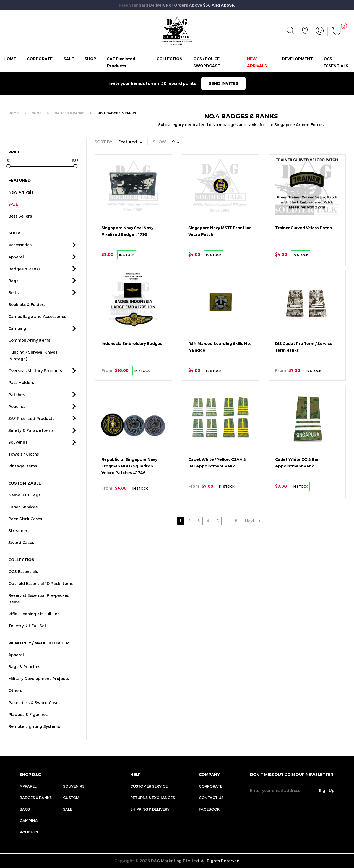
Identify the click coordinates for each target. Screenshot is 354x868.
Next (250, 521)
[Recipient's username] (285, 790)
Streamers (19, 539)
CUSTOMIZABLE (25, 492)
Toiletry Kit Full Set (27, 635)
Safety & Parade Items (31, 439)
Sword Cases (21, 551)
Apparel (16, 266)
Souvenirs (18, 451)
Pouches (17, 415)
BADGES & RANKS (70, 113)
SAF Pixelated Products (121, 62)
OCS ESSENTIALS (336, 62)
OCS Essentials (23, 580)
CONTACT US (211, 798)
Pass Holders (21, 391)
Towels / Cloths (24, 463)
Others (15, 699)
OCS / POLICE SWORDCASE (207, 62)
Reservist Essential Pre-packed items (39, 607)
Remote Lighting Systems (34, 735)
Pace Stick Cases (25, 528)
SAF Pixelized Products (31, 427)
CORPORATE (40, 59)
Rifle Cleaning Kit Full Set (34, 623)
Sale (68, 809)
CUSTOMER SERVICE (149, 786)
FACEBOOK (209, 809)
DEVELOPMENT (297, 59)
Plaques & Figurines (28, 723)
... (227, 521)
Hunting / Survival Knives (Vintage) (33, 364)
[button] (74, 254)
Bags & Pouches (24, 675)
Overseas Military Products (35, 379)
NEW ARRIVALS (257, 62)
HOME (10, 59)
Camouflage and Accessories (37, 325)
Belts (13, 301)
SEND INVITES (223, 83)
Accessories (20, 254)
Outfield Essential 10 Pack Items (41, 592)
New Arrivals (21, 201)
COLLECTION (170, 59)
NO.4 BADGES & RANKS (117, 113)
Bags (13, 289)
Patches (16, 403)
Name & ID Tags (24, 504)
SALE (69, 59)
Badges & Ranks (24, 277)
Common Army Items (29, 349)
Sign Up (327, 790)
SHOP (90, 59)
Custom (71, 798)
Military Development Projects (39, 687)
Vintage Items (23, 475)
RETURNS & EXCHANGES (153, 798)
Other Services (23, 516)
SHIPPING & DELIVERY (150, 809)
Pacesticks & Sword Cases (34, 711)
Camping (17, 337)
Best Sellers (20, 225)
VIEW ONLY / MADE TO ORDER (39, 652)
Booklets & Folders (27, 313)
